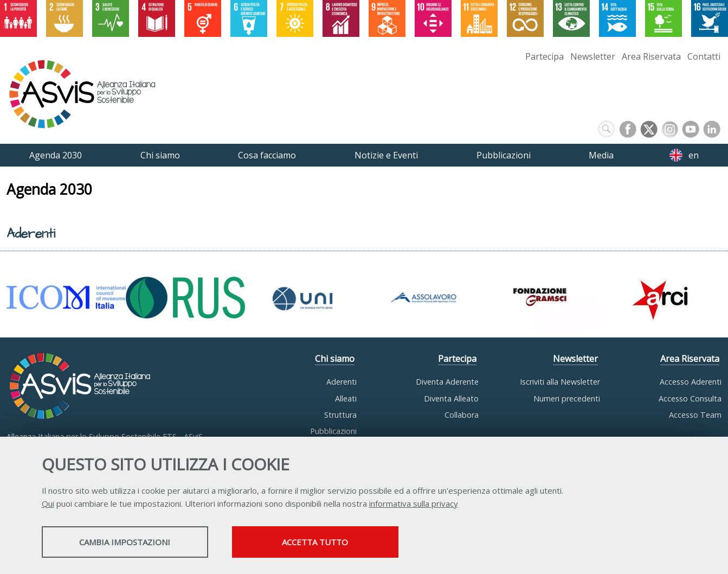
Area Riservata (651, 56)
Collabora (462, 415)
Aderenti (342, 382)
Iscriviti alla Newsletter (560, 382)
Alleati (346, 398)
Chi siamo (335, 359)
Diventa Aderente (447, 382)
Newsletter (593, 56)
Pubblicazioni (333, 431)
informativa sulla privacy (414, 503)
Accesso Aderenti (691, 382)
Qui (48, 503)
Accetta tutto (322, 542)
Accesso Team (695, 415)
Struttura (340, 415)
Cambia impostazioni (127, 542)
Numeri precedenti (567, 398)
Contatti (704, 56)
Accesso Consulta (690, 398)
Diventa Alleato (451, 398)
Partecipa (545, 56)
